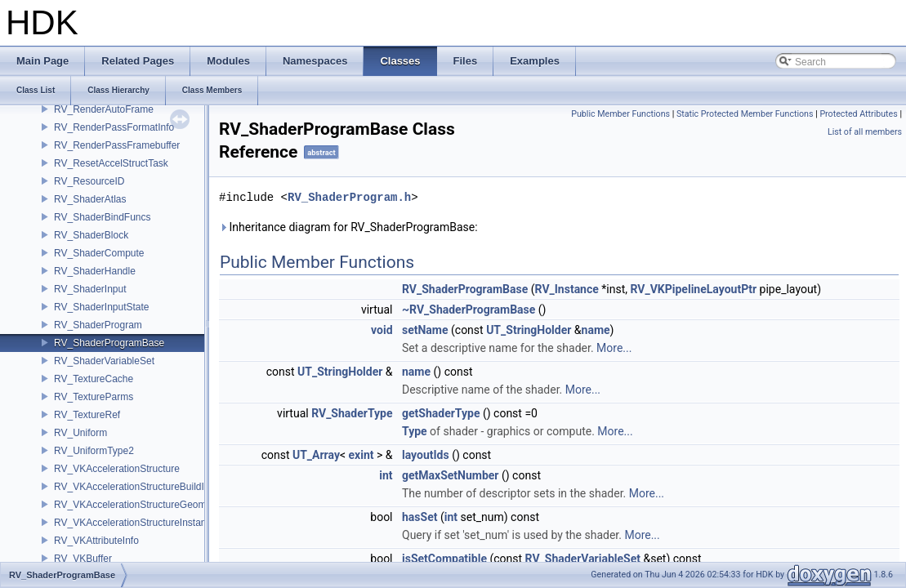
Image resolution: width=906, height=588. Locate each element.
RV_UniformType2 (94, 451)
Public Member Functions (620, 114)
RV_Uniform (80, 433)
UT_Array (316, 455)
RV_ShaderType (352, 413)
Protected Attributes (858, 114)
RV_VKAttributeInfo (96, 541)
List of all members (865, 132)
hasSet (420, 517)
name (596, 330)
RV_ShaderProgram (98, 325)
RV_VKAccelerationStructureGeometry (138, 505)
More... (614, 348)
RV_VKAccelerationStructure (117, 469)
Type (415, 431)
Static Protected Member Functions (745, 114)
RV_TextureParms (94, 397)
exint (362, 455)
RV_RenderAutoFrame (104, 109)
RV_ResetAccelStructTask (111, 163)
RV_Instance (567, 289)
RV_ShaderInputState (102, 307)
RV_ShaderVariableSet (104, 361)
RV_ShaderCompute (99, 253)
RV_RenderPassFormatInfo (114, 127)
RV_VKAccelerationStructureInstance (135, 523)
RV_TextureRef (87, 415)
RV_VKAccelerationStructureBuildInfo (136, 487)
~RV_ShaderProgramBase (469, 310)
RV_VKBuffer (83, 559)
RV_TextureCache (94, 379)
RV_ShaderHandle (95, 271)
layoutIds (426, 455)
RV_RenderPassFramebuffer (117, 145)
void (382, 330)
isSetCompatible (444, 559)
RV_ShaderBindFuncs (103, 217)
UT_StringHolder (529, 330)
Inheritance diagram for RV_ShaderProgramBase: (348, 227)
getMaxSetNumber (451, 475)
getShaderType (441, 413)
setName (425, 330)
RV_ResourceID (89, 181)
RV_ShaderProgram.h (349, 197)
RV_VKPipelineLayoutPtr (694, 289)
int (386, 475)
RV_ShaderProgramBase (109, 343)
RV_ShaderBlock (91, 235)
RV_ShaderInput (90, 289)
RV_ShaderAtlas (90, 199)
